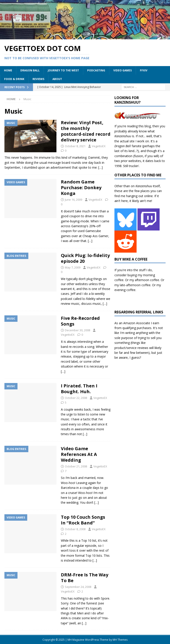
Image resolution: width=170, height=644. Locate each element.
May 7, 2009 (73, 267)
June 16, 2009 (73, 200)
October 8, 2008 (75, 529)
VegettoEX (99, 146)
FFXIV (144, 70)
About (57, 79)
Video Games (123, 70)
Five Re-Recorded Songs (80, 321)
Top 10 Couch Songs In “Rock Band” (83, 520)
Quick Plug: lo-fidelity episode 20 (85, 258)
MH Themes (120, 640)
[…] (100, 167)
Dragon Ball (30, 70)
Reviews (38, 79)
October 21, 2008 (76, 466)
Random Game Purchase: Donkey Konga (81, 188)
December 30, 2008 (77, 330)
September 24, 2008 (78, 587)
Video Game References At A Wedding (79, 454)
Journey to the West (63, 70)
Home (8, 70)
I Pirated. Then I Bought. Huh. (79, 389)
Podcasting (96, 70)
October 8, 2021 (75, 146)
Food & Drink (14, 79)
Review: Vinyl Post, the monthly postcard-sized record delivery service (86, 131)
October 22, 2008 (76, 398)
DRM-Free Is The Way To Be (85, 578)
